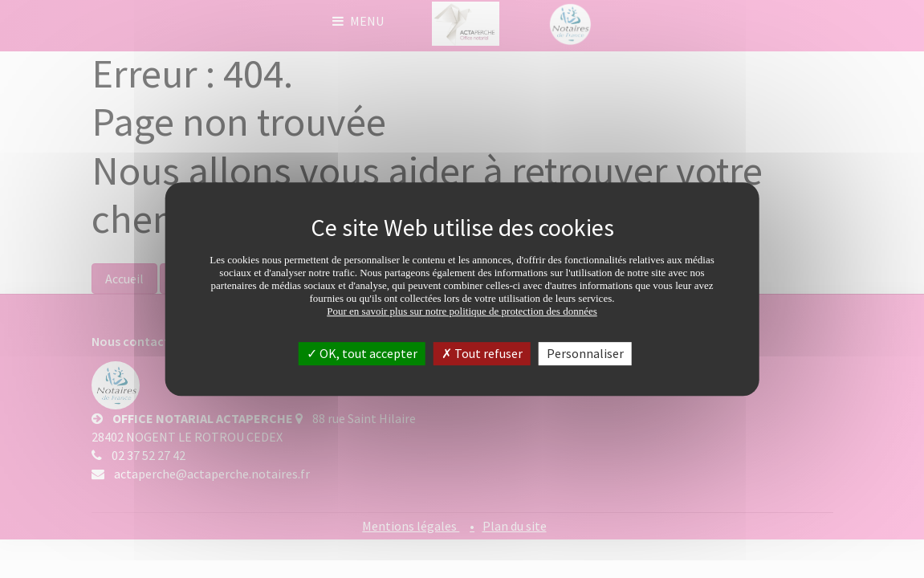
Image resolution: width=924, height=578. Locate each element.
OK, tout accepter (362, 353)
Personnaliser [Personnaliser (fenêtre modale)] (585, 353)
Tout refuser (482, 353)
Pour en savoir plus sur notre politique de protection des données (462, 311)
